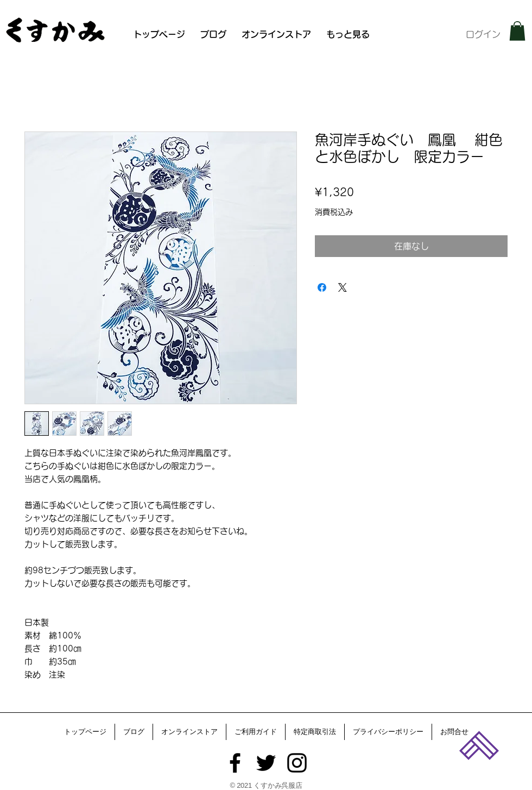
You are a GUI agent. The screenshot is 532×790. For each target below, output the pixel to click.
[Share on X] (343, 287)
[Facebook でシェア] (322, 287)
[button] (517, 31)
